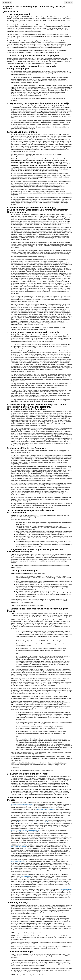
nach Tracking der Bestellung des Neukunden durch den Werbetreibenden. (42, 767)
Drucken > (69, 3)
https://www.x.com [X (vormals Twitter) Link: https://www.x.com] (25, 876)
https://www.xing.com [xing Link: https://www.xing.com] (65, 889)
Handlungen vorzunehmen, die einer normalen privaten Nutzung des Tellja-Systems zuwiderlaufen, (43, 533)
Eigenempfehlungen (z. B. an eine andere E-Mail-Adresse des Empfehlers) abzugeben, (40, 535)
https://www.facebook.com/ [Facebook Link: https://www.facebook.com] (25, 822)
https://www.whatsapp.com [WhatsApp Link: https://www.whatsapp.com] (19, 847)
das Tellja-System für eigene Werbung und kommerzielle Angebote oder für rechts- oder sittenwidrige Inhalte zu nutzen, (44, 524)
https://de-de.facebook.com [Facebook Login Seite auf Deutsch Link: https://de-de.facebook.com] (43, 822)
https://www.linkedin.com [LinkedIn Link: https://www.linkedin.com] (18, 861)
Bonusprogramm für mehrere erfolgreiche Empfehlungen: (42, 279)
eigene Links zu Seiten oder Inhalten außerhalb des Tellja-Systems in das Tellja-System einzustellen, (44, 531)
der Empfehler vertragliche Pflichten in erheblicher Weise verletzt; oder (35, 591)
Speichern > (7, 3)
